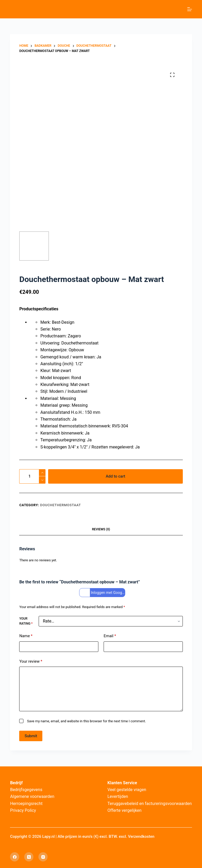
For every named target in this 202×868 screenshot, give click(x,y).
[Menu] (190, 9)
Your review (31, 662)
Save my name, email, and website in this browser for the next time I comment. (87, 721)
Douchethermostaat (61, 505)
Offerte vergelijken (125, 810)
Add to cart (115, 476)
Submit (31, 736)
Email (110, 636)
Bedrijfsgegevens (26, 790)
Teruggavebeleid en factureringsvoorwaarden (150, 804)
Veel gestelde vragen (127, 790)
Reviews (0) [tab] (101, 529)
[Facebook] (15, 857)
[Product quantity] (32, 476)
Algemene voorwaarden (32, 796)
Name (26, 636)
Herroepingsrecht (26, 804)
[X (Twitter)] (29, 857)
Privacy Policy (23, 810)
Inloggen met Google (103, 593)
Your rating (26, 621)
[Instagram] (43, 857)
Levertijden (118, 796)
